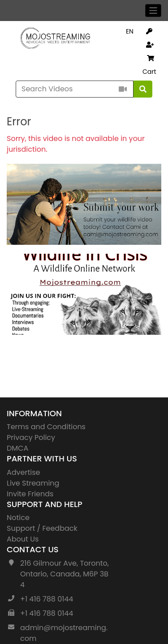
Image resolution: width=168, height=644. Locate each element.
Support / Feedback (42, 528)
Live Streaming (33, 483)
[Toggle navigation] (153, 11)
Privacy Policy (31, 437)
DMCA (17, 448)
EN (130, 31)
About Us (23, 539)
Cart (149, 66)
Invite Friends (30, 494)
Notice (18, 518)
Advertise (24, 472)
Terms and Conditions (46, 427)
